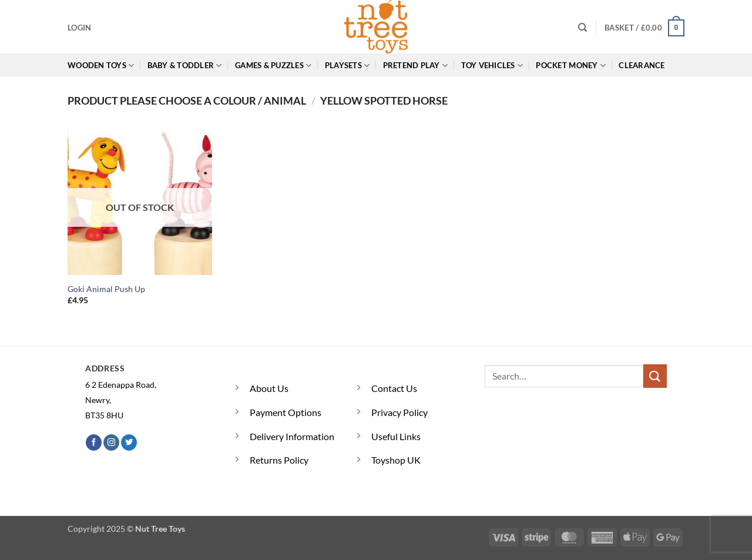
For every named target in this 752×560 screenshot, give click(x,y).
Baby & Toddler (185, 66)
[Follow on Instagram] (111, 442)
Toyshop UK (396, 460)
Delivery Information (292, 436)
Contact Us (394, 388)
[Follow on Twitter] (129, 442)
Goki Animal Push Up (106, 289)
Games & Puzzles (273, 66)
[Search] (583, 28)
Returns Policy (279, 460)
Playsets (348, 66)
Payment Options (286, 412)
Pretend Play (416, 66)
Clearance (642, 65)
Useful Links (396, 436)
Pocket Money (571, 66)
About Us (269, 388)
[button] (79, 28)
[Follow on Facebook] (94, 442)
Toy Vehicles (492, 66)
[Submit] (655, 376)
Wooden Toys (101, 66)
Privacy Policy (399, 412)
